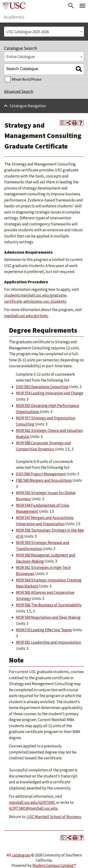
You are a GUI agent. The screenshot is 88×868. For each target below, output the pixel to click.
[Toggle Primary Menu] (82, 6)
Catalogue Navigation (28, 106)
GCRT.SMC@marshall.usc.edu (33, 808)
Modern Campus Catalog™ (54, 865)
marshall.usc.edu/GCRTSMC (32, 802)
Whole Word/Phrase (27, 79)
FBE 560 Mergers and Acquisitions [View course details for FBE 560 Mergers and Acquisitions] (44, 480)
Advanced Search (19, 91)
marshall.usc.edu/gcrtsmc (26, 316)
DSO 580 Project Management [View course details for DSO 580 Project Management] (41, 474)
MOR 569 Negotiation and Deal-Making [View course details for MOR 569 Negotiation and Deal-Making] (48, 617)
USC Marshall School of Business (54, 817)
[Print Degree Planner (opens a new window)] (62, 123)
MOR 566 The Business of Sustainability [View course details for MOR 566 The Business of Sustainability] (49, 605)
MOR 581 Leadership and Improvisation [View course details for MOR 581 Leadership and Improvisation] (48, 642)
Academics (14, 17)
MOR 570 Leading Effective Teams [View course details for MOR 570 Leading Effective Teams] (44, 630)
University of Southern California (14, 6)
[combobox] (44, 32)
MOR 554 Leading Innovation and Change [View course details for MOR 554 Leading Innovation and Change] (50, 393)
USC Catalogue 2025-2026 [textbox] (28, 32)
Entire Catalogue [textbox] (21, 57)
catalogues (21, 855)
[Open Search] (71, 6)
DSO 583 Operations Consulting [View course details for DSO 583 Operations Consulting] (42, 387)
